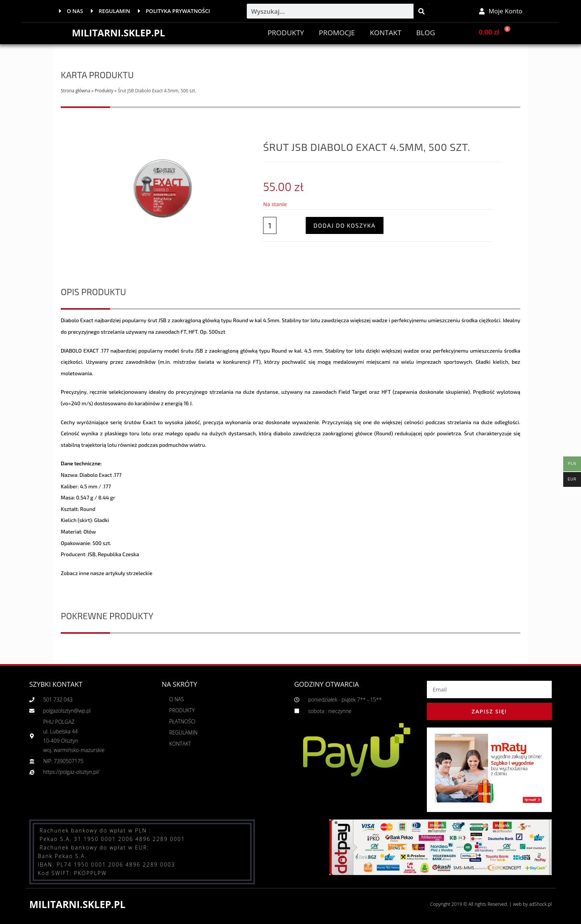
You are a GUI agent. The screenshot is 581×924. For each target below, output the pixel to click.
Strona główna (75, 90)
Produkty (286, 33)
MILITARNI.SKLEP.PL (120, 33)
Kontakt (386, 33)
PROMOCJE (337, 33)
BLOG (426, 33)
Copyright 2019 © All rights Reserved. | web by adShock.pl (489, 904)
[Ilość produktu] (270, 225)
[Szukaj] (421, 11)
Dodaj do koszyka (345, 225)
